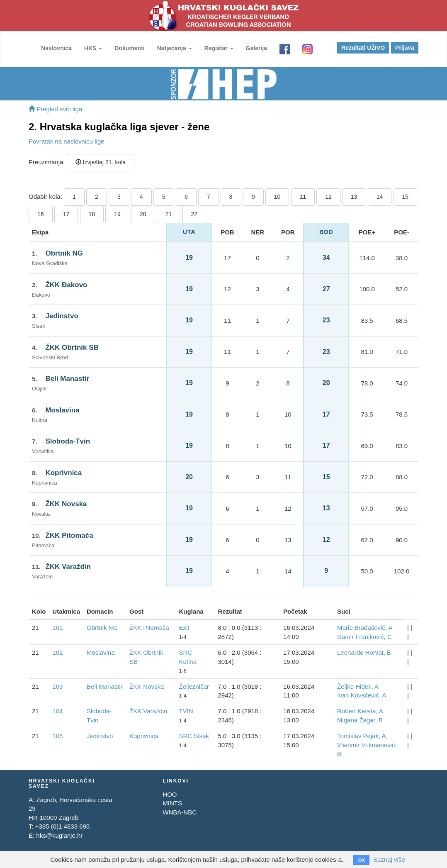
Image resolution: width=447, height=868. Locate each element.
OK (361, 860)
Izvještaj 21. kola (101, 162)
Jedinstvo (62, 316)
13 (354, 197)
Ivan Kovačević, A (362, 695)
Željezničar (194, 686)
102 (57, 652)
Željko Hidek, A (358, 686)
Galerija (256, 48)
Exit (184, 628)
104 (57, 711)
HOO (170, 794)
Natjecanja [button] (175, 48)
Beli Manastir (67, 379)
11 (303, 197)
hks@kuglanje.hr (59, 835)
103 (57, 686)
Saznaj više (389, 859)
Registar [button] (219, 48)
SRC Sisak (194, 736)
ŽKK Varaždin (68, 567)
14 (380, 197)
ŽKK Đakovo (66, 285)
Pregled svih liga (55, 109)
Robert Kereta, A (360, 711)
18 (92, 214)
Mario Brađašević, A (365, 628)
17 (66, 214)
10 (277, 197)
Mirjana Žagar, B (360, 720)
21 (169, 214)
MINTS (172, 803)
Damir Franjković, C (364, 637)
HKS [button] (93, 48)
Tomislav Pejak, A (362, 736)
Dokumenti (129, 48)
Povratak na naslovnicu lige (67, 141)
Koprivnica (63, 473)
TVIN (186, 711)
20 (143, 214)
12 (328, 197)
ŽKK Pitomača (69, 535)
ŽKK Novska (66, 504)
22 (194, 214)
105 (57, 736)
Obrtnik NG (64, 253)
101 (57, 628)
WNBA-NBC (180, 812)
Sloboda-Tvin (68, 441)
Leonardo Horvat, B (364, 652)
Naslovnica (56, 48)
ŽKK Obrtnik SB (72, 347)
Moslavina (62, 410)
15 (406, 197)
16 (41, 214)
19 (117, 214)
